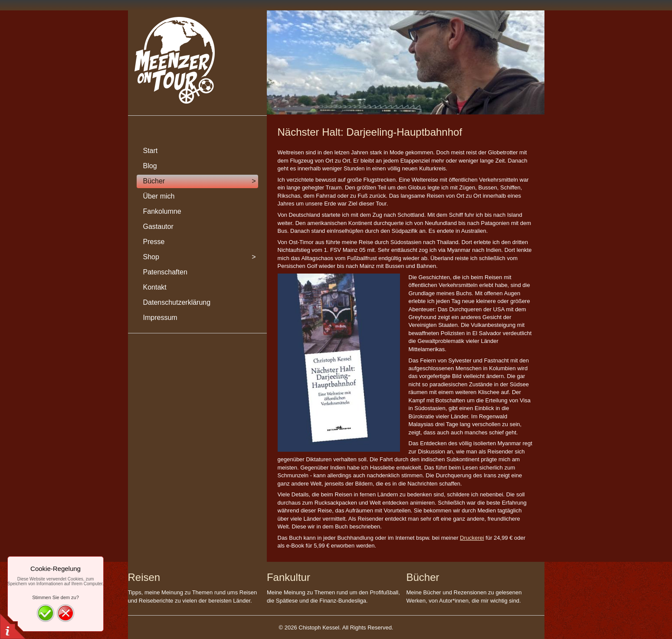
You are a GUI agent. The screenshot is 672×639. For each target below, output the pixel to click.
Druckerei (472, 538)
